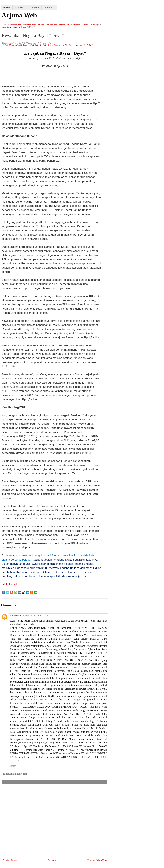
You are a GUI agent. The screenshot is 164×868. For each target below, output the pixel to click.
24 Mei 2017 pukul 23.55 (35, 616)
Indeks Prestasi (9, 584)
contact (49, 7)
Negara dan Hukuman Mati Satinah (27, 25)
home (7, 7)
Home (5, 25)
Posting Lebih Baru (97, 860)
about (19, 7)
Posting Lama (10, 860)
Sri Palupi (94, 25)
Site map (34, 7)
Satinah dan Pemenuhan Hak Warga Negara (67, 25)
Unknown (16, 616)
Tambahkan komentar (15, 774)
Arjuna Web (19, 15)
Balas (13, 766)
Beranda (52, 860)
